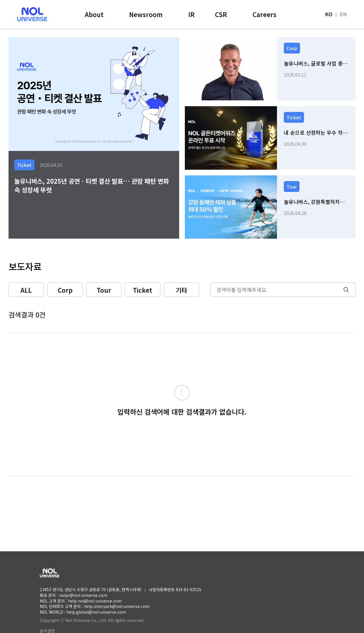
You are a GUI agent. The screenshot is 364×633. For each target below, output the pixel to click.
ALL (26, 290)
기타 (181, 290)
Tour (104, 290)
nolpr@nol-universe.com (83, 595)
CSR (222, 14)
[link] (270, 69)
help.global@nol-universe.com (96, 612)
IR (191, 14)
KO (329, 14)
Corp (65, 290)
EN (343, 14)
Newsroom (147, 14)
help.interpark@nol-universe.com (117, 606)
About (95, 14)
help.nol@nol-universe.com (95, 601)
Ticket (142, 290)
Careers (264, 14)
